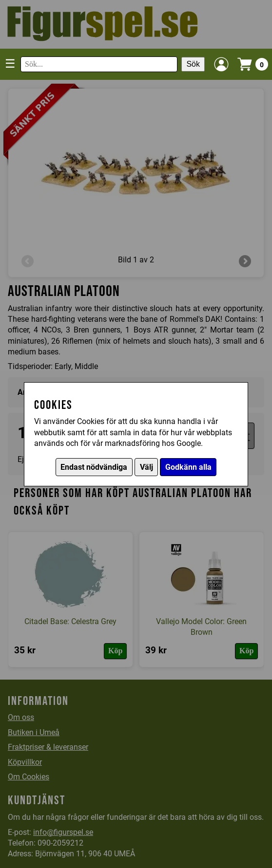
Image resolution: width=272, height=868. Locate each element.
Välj (146, 467)
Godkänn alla (188, 467)
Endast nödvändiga (94, 467)
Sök (193, 64)
